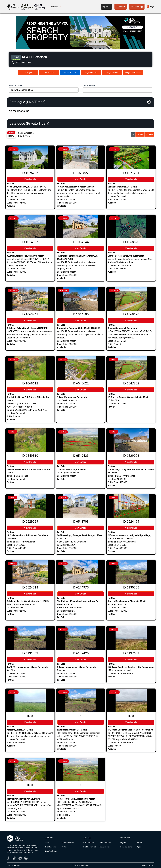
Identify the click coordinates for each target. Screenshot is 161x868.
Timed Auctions (105, 843)
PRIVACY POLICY (147, 865)
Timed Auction (70, 73)
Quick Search (89, 86)
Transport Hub (105, 847)
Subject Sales (112, 73)
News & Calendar (51, 851)
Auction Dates (16, 86)
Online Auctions (88, 843)
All (133, 134)
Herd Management (89, 847)
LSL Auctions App (137, 7)
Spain (139, 847)
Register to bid (91, 73)
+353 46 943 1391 (23, 62)
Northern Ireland (126, 847)
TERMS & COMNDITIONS (81, 865)
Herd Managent (50, 847)
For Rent (149, 134)
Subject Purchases (133, 73)
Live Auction (49, 73)
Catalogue (28, 73)
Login (152, 7)
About (47, 843)
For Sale (140, 134)
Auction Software (68, 843)
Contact (64, 847)
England (123, 843)
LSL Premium (121, 7)
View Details (30, 179)
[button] (106, 7)
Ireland (140, 843)
